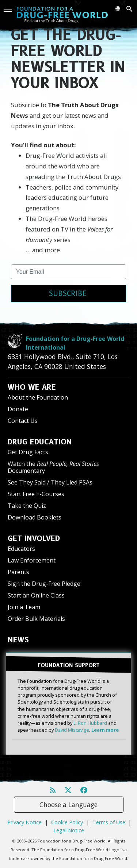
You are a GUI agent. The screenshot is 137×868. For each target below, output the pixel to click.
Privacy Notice (24, 822)
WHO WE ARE (32, 387)
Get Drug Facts (28, 452)
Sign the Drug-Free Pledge (44, 584)
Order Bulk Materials (36, 619)
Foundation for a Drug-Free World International (75, 343)
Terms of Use (109, 822)
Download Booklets (35, 517)
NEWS (18, 640)
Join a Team (24, 607)
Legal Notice (69, 830)
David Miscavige (72, 730)
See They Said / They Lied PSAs (50, 482)
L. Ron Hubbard (90, 723)
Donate (18, 409)
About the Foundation (38, 397)
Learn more (105, 730)
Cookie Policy (67, 822)
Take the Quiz (27, 506)
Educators (21, 549)
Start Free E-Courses (36, 494)
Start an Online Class (36, 595)
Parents (18, 572)
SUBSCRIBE (68, 293)
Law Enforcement (32, 560)
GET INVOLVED (34, 538)
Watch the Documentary (53, 467)
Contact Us (23, 421)
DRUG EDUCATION (40, 442)
